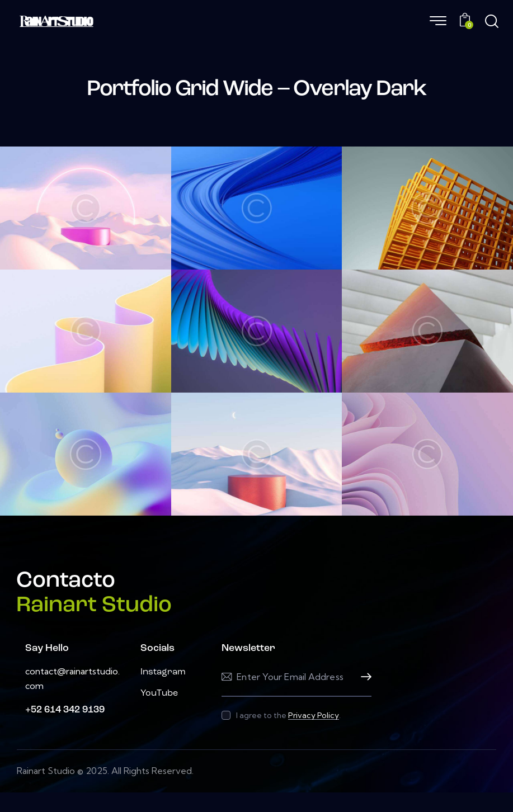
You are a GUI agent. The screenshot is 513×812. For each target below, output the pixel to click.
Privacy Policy (314, 716)
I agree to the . (288, 715)
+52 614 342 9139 (65, 710)
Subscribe (363, 677)
